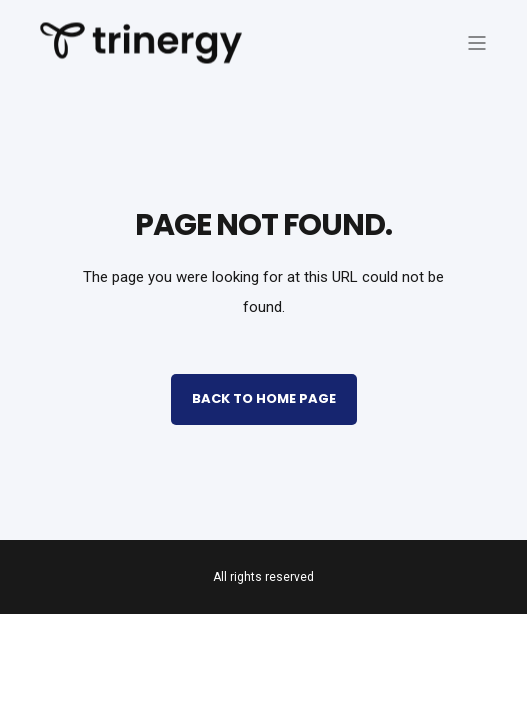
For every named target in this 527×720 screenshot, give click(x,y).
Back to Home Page (264, 398)
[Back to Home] (141, 51)
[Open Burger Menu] (477, 43)
